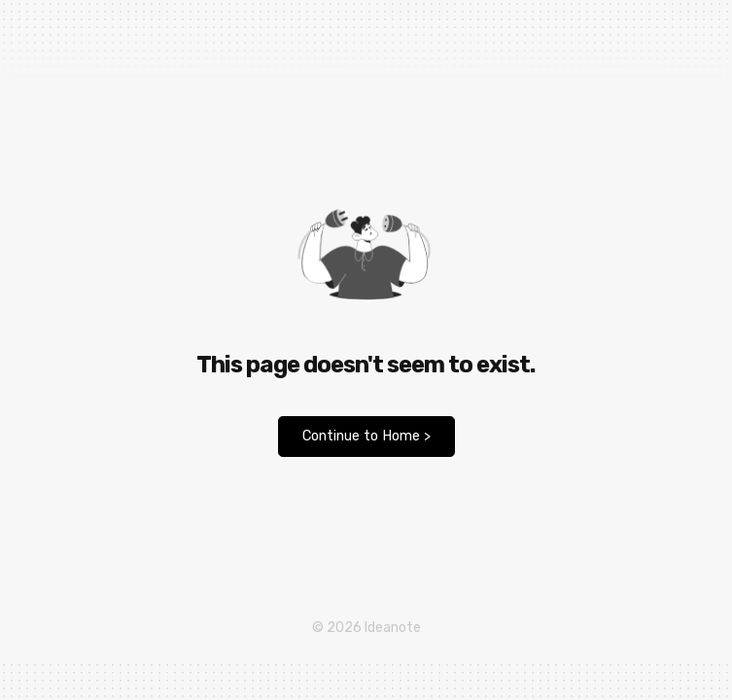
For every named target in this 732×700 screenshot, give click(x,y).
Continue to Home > (366, 436)
